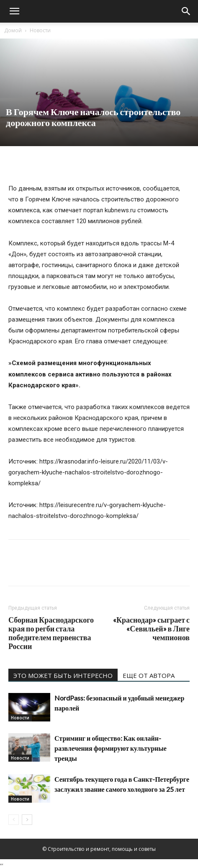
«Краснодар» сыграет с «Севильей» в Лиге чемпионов (151, 629)
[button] (14, 11)
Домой (13, 30)
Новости (40, 30)
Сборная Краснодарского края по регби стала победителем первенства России (51, 633)
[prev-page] (14, 820)
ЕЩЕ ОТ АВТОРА (149, 675)
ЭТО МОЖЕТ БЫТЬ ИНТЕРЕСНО (63, 675)
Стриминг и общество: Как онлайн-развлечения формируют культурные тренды (111, 748)
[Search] (186, 11)
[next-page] (27, 820)
